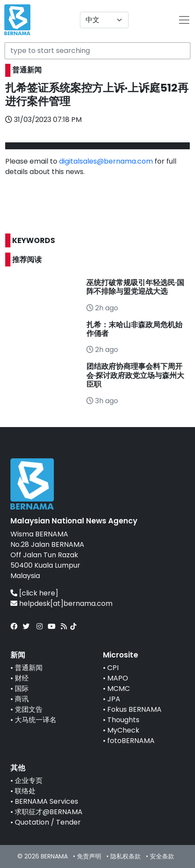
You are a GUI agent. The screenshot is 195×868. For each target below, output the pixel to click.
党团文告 (29, 709)
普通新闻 (29, 668)
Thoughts (123, 720)
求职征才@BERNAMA (49, 812)
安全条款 (162, 856)
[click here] (39, 593)
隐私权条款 (126, 856)
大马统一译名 (36, 720)
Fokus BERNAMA (134, 709)
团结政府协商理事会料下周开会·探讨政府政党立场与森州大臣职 (135, 375)
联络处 (25, 791)
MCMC (119, 689)
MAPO (118, 678)
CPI (113, 668)
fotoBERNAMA (131, 741)
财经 (22, 678)
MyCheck (123, 730)
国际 (22, 689)
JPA (114, 699)
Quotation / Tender (48, 822)
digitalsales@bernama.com (106, 161)
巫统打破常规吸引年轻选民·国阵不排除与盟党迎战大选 (135, 287)
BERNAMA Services (46, 801)
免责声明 (89, 856)
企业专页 (29, 781)
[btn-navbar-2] (184, 20)
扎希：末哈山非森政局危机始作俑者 (134, 329)
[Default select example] (104, 20)
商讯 (22, 699)
